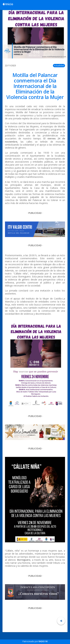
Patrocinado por (35, 641)
